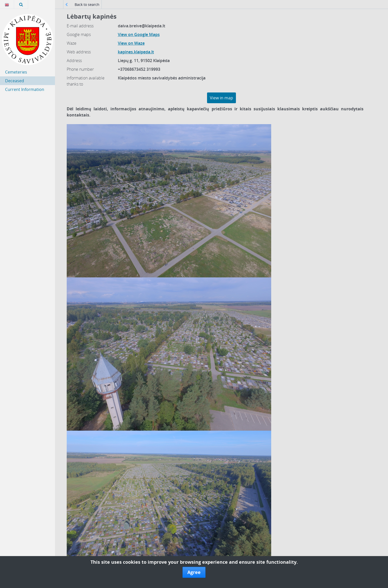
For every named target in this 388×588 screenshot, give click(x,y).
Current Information (25, 89)
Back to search (82, 4)
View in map (221, 98)
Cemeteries (16, 72)
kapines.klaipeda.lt (136, 52)
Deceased (15, 81)
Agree (194, 572)
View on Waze (131, 43)
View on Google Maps (139, 34)
